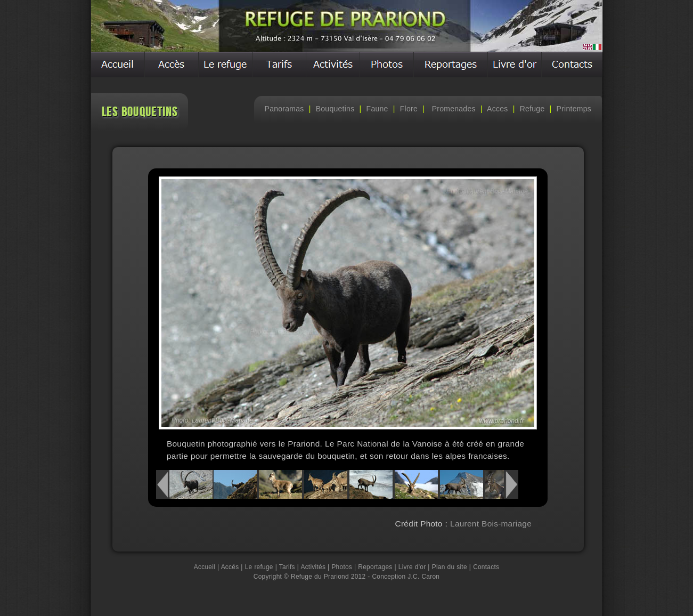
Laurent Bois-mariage (490, 524)
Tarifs (287, 567)
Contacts (486, 567)
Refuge (532, 109)
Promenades (453, 109)
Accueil (205, 567)
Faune (377, 109)
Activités (313, 567)
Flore (409, 109)
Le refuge (259, 567)
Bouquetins (335, 109)
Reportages (375, 567)
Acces (497, 109)
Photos (342, 567)
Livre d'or (412, 567)
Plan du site (450, 567)
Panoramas (284, 109)
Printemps (574, 109)
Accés (230, 567)
